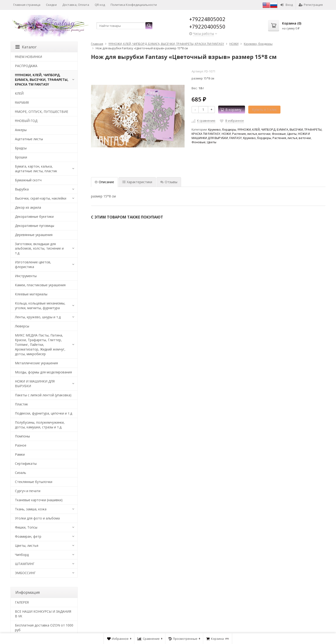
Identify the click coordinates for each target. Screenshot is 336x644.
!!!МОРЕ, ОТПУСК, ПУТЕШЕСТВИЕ (42, 112)
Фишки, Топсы (26, 527)
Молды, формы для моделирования (43, 372)
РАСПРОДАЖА (26, 66)
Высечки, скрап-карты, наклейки (41, 198)
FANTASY (236, 138)
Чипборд (22, 555)
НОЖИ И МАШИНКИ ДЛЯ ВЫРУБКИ (35, 384)
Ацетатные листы (29, 139)
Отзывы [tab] (169, 182)
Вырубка (22, 189)
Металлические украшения (36, 363)
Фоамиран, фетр (28, 536)
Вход (287, 5)
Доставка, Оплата (76, 5)
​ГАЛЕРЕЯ (22, 602)
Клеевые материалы (31, 294)
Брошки (21, 157)
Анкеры (21, 130)
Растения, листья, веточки (251, 134)
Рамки (20, 454)
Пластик (21, 404)
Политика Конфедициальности (134, 5)
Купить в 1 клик (264, 109)
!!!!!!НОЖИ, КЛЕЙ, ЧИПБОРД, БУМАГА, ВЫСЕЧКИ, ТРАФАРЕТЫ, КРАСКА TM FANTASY (42, 80)
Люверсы (22, 326)
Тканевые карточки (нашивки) (39, 500)
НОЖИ (226, 134)
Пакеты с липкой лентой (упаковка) (43, 395)
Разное (21, 445)
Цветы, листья (27, 546)
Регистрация (311, 5)
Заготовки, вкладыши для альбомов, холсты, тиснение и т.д (39, 249)
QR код (100, 5)
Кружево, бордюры (222, 130)
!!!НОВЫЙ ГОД (26, 121)
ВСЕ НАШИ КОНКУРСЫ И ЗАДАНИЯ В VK (43, 614)
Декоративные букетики (34, 216)
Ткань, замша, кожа (31, 509)
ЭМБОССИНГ (25, 573)
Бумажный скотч (28, 180)
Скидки (51, 5)
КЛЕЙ (19, 93)
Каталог (26, 47)
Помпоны (22, 436)
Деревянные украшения (34, 235)
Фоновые (279, 134)
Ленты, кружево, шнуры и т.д (38, 317)
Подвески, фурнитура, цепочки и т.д (44, 413)
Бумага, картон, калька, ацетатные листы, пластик (36, 169)
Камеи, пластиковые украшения (40, 285)
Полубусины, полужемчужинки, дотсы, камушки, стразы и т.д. (40, 425)
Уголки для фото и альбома (37, 518)
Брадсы (21, 148)
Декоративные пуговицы (35, 226)
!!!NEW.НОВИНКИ (28, 57)
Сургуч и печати (28, 491)
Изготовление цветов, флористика (33, 264)
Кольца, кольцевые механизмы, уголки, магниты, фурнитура (40, 306)
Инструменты (26, 276)
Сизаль (21, 473)
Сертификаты (26, 463)
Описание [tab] (104, 182)
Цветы (292, 134)
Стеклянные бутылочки (34, 482)
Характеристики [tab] (137, 182)
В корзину (231, 109)
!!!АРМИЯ (22, 102)
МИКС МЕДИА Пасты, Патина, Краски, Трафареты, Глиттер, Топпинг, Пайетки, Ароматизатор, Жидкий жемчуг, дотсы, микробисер (40, 345)
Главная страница (27, 5)
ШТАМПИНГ (25, 564)
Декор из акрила (28, 207)
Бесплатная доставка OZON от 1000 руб (44, 628)
